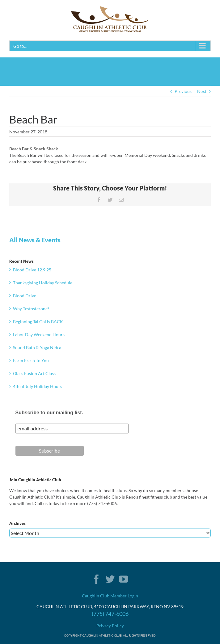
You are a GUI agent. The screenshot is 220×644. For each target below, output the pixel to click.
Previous (183, 91)
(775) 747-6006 (110, 614)
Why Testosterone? (31, 309)
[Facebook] (96, 579)
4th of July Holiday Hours (38, 386)
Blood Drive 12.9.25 (32, 270)
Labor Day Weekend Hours (39, 335)
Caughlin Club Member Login (110, 596)
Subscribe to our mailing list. (49, 413)
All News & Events (35, 240)
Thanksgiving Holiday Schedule (43, 283)
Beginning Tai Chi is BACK (38, 322)
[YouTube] (124, 579)
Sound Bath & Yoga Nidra (37, 347)
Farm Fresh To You (31, 360)
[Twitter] (110, 579)
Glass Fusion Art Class (34, 373)
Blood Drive (25, 296)
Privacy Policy (110, 626)
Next (202, 91)
